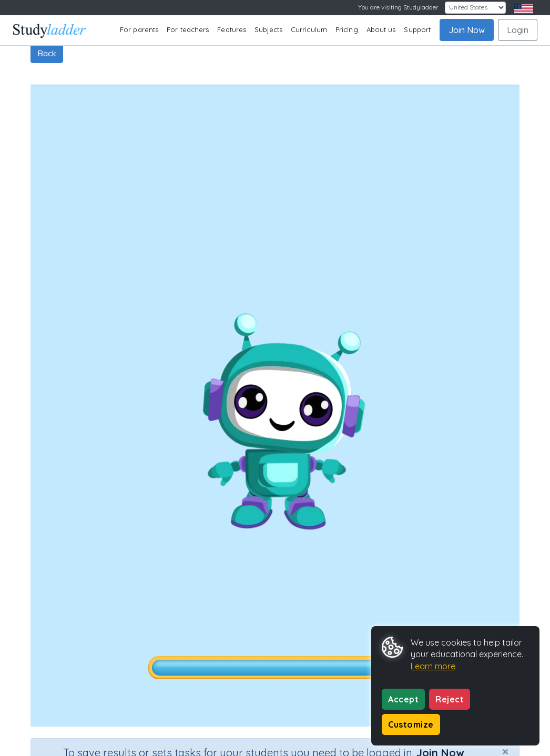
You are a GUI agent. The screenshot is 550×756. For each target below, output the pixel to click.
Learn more (433, 666)
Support (417, 29)
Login (518, 30)
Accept (403, 699)
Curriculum (309, 29)
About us (381, 29)
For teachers (188, 29)
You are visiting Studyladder (398, 7)
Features (232, 29)
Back (47, 53)
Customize (411, 724)
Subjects (268, 29)
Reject (450, 699)
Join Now (467, 30)
